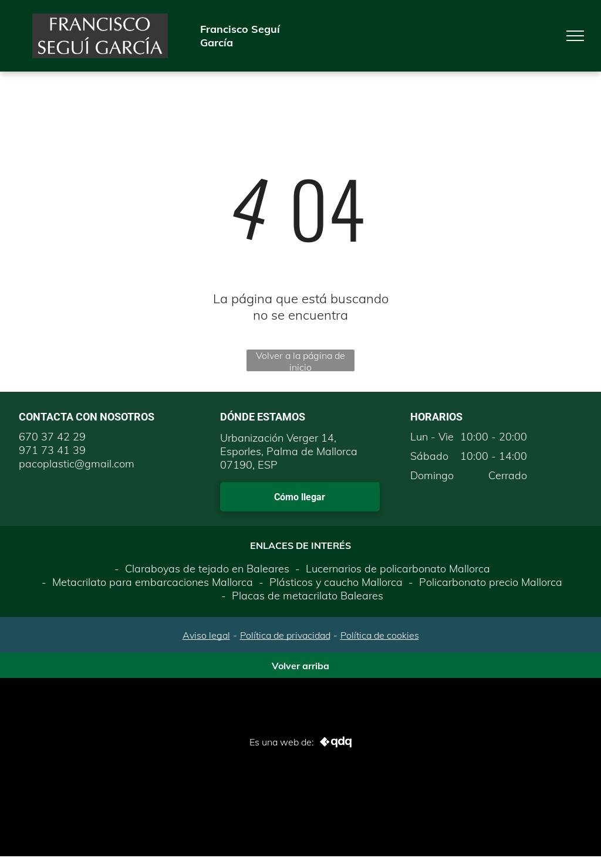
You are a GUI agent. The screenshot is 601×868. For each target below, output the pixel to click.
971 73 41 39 (52, 450)
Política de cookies (380, 635)
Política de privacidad (285, 635)
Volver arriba (300, 666)
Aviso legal (206, 635)
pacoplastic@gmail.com (77, 464)
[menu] (575, 36)
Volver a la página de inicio (300, 360)
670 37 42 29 (52, 437)
